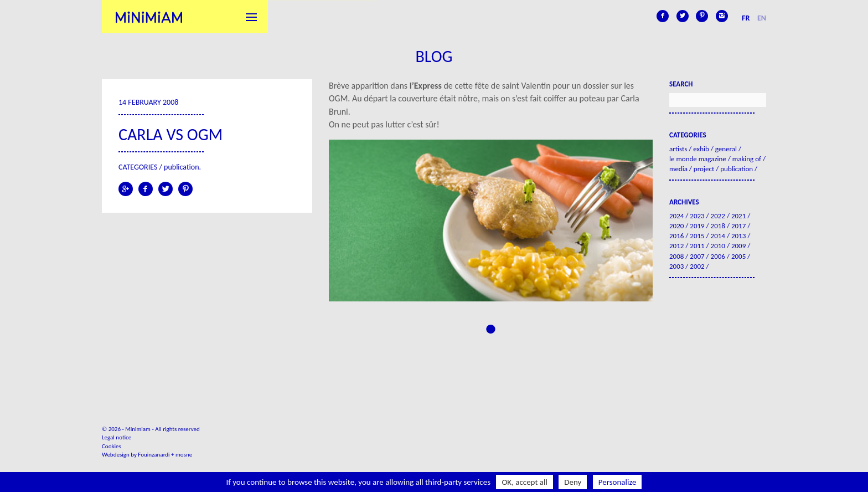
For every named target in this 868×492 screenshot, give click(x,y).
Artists (678, 149)
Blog (434, 56)
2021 (738, 216)
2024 (676, 216)
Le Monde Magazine (698, 159)
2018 (718, 226)
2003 (676, 266)
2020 (676, 226)
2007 (697, 256)
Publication (181, 167)
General (726, 149)
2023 (697, 216)
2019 (697, 226)
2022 (718, 216)
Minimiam (149, 17)
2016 (676, 236)
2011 (697, 246)
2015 (697, 236)
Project (704, 169)
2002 (697, 266)
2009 (738, 246)
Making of (747, 159)
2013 (738, 236)
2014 (718, 236)
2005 (738, 256)
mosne (184, 455)
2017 (738, 226)
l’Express (426, 86)
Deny (573, 482)
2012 (676, 246)
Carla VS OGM (170, 134)
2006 (718, 256)
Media (678, 169)
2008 (676, 256)
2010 (718, 246)
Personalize (618, 482)
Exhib (701, 149)
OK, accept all (525, 482)
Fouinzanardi (154, 455)
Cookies (112, 446)
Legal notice (117, 437)
